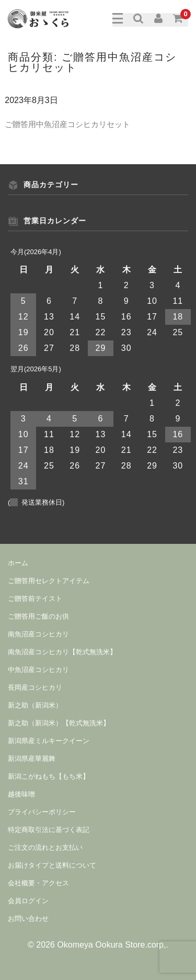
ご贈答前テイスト (35, 599)
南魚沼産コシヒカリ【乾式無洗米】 (62, 652)
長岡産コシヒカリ (35, 687)
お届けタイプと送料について (52, 865)
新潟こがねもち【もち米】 (49, 776)
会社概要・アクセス (38, 883)
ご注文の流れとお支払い (45, 847)
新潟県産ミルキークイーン (49, 741)
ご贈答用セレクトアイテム (49, 581)
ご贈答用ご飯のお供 (38, 616)
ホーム (18, 563)
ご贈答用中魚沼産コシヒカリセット (67, 124)
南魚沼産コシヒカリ (38, 634)
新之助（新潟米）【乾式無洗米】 (59, 723)
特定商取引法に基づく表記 (49, 830)
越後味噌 (21, 794)
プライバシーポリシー (42, 812)
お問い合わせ (28, 919)
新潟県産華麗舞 (32, 759)
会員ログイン (28, 901)
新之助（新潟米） (35, 705)
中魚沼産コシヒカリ (38, 670)
